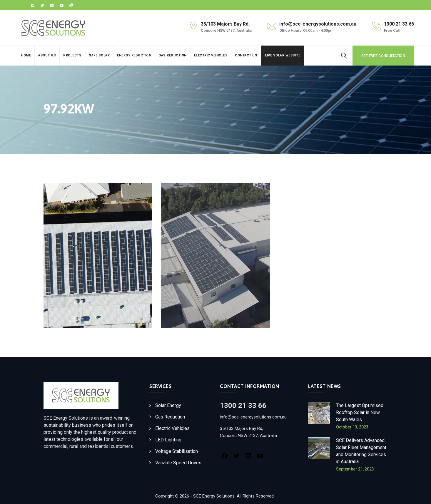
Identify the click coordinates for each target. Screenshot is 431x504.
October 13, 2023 (352, 427)
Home (26, 55)
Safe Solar (99, 55)
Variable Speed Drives (178, 463)
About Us (47, 55)
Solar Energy (168, 405)
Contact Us (246, 55)
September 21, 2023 (355, 469)
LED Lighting (168, 440)
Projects (72, 55)
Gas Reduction (173, 55)
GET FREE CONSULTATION (383, 56)
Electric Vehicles (211, 55)
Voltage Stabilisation (177, 451)
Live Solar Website (283, 55)
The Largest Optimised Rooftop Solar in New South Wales (360, 412)
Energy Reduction (134, 55)
